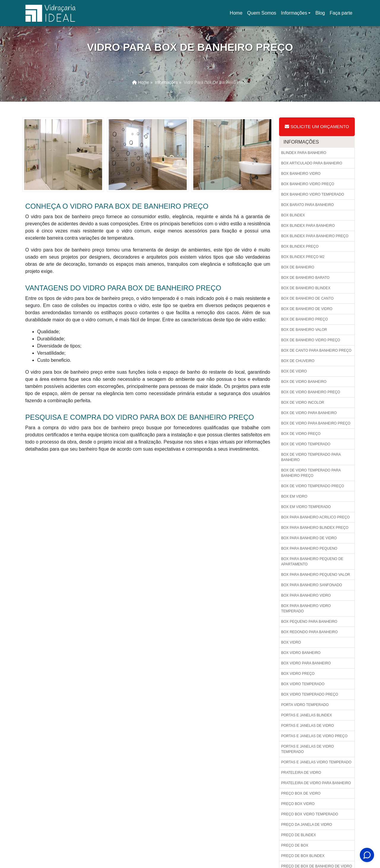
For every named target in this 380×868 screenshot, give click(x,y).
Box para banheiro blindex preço (315, 528)
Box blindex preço (300, 246)
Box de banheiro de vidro (307, 309)
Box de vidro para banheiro (309, 413)
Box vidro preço (298, 674)
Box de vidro (294, 371)
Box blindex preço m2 (303, 257)
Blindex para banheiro (304, 153)
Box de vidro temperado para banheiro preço (311, 473)
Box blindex (293, 215)
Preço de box (295, 845)
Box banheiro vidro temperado (313, 194)
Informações (294, 13)
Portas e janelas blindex (307, 715)
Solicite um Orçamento (317, 126)
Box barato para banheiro (307, 205)
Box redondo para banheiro (309, 632)
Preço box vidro (298, 804)
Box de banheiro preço (304, 319)
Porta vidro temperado (305, 705)
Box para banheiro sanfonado (312, 585)
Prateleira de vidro (301, 773)
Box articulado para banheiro (312, 163)
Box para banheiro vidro (306, 595)
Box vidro (291, 642)
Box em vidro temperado (306, 507)
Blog (320, 13)
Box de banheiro (298, 267)
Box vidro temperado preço (310, 694)
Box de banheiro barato (305, 278)
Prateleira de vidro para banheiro (316, 783)
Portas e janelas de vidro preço (314, 736)
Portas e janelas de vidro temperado (308, 749)
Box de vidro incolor (303, 402)
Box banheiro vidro (301, 174)
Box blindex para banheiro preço (315, 236)
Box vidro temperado (303, 684)
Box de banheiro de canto (307, 298)
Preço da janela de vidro (307, 825)
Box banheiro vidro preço (308, 184)
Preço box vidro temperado (310, 814)
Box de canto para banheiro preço (316, 350)
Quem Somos (262, 13)
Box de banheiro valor (304, 330)
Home (237, 15)
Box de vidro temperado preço (313, 486)
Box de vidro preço (301, 434)
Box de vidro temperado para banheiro (311, 457)
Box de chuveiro (298, 361)
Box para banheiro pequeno (309, 548)
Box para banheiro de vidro (309, 538)
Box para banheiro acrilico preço (315, 517)
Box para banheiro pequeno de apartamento (312, 562)
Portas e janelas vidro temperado (316, 762)
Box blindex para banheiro (308, 226)
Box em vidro (294, 496)
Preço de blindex (299, 835)
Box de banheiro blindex (306, 288)
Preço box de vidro (301, 793)
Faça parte (341, 13)
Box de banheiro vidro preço (311, 340)
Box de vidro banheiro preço (311, 392)
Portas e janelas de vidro (308, 726)
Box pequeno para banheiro (309, 622)
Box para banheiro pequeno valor (316, 575)
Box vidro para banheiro (306, 663)
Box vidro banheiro (301, 653)
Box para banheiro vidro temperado (306, 608)
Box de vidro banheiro (304, 382)
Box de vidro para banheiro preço (316, 423)
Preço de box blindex (303, 856)
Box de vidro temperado (306, 444)
